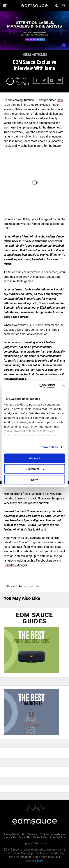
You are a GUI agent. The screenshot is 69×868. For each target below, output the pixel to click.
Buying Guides (12, 834)
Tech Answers (29, 834)
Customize (35, 469)
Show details (49, 447)
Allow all (34, 458)
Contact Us (24, 837)
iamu (60, 100)
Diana (23, 78)
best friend (11, 520)
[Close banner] (63, 386)
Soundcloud (11, 565)
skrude (35, 586)
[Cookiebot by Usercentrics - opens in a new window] (41, 386)
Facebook (42, 561)
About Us (11, 837)
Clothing (44, 834)
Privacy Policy (57, 837)
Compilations (58, 834)
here (40, 861)
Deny (34, 480)
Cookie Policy (40, 837)
